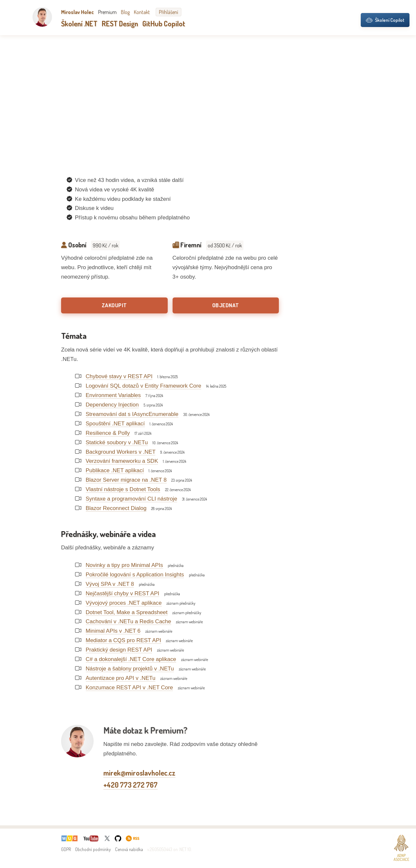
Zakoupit (114, 305)
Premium (107, 12)
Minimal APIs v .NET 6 (113, 631)
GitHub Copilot (164, 23)
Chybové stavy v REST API (119, 376)
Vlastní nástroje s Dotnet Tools (123, 489)
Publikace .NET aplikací (115, 470)
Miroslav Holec (78, 12)
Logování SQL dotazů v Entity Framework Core (144, 386)
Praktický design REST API (119, 650)
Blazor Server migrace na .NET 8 (126, 480)
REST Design (120, 23)
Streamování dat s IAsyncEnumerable (132, 414)
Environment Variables (113, 395)
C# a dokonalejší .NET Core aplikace (131, 659)
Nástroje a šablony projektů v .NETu (130, 669)
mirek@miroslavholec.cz (139, 773)
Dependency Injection (112, 405)
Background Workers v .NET (121, 452)
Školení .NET (79, 23)
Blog (125, 12)
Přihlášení (169, 12)
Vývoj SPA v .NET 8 (110, 584)
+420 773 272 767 (130, 785)
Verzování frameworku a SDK (122, 461)
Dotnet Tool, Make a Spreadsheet (127, 612)
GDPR (66, 849)
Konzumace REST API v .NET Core (130, 688)
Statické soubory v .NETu (117, 442)
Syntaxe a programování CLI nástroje (132, 499)
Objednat (226, 305)
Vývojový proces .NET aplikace (124, 603)
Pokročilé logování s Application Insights (135, 575)
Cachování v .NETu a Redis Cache (129, 621)
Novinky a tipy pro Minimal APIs (124, 565)
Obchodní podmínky (93, 849)
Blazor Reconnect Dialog (116, 508)
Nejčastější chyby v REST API (123, 593)
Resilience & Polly (108, 433)
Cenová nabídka (129, 849)
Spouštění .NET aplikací (115, 424)
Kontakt (142, 12)
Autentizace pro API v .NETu (121, 678)
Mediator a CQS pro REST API (123, 640)
